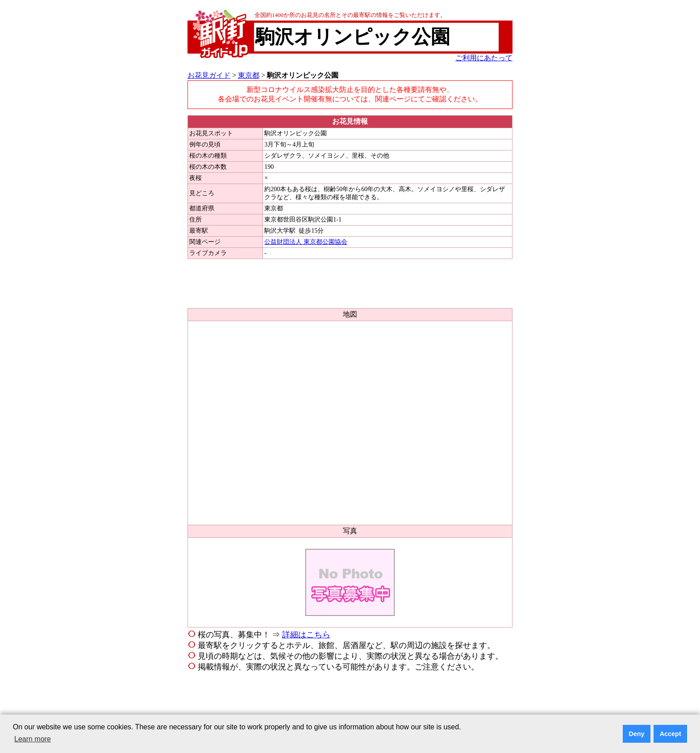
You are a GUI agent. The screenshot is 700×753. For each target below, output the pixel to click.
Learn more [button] (33, 739)
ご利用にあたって (484, 58)
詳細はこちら (306, 635)
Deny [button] (636, 734)
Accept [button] (671, 734)
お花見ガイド (209, 75)
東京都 (249, 75)
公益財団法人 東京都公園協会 (306, 242)
